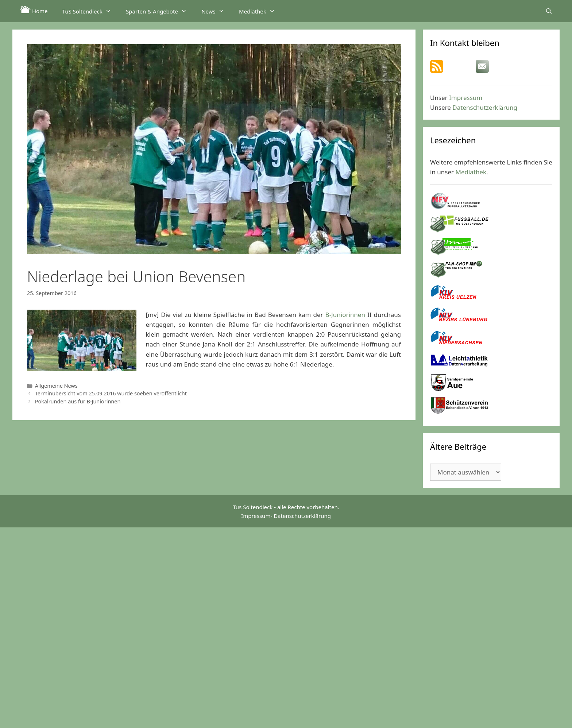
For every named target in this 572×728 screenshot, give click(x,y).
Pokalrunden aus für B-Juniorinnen (78, 401)
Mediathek (261, 11)
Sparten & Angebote (160, 11)
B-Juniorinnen (345, 315)
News (217, 11)
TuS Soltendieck (90, 11)
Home (34, 10)
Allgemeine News (56, 386)
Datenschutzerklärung (485, 107)
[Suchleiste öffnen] (549, 11)
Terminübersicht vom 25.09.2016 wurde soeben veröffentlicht (111, 393)
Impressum (466, 98)
